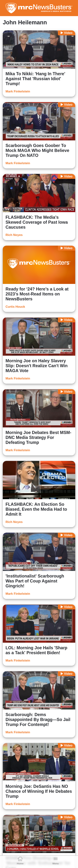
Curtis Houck (15, 307)
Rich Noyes (14, 235)
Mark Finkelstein (18, 91)
